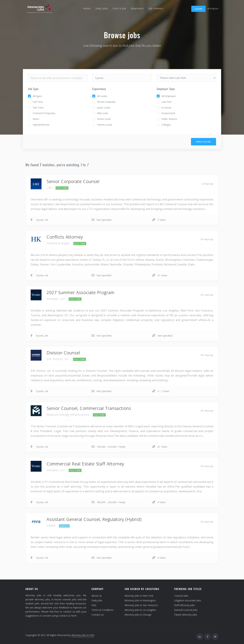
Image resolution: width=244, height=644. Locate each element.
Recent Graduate (106, 102)
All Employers (169, 96)
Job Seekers (156, 8)
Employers (137, 8)
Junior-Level (104, 108)
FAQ (94, 605)
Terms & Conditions (103, 610)
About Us (97, 596)
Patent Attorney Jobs (186, 615)
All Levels (102, 96)
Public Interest (169, 119)
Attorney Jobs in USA (83, 635)
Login (198, 9)
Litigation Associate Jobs (188, 600)
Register (214, 8)
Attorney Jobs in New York (139, 596)
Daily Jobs (102, 8)
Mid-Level (102, 113)
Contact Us (98, 615)
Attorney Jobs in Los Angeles (140, 610)
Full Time (38, 102)
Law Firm (167, 102)
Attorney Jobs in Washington (140, 600)
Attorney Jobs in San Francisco (141, 605)
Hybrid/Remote (41, 125)
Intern (36, 119)
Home (87, 8)
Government (168, 113)
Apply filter (204, 142)
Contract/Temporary (44, 113)
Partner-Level (104, 125)
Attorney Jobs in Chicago (138, 615)
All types (37, 96)
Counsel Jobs (181, 596)
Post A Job (119, 8)
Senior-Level (104, 119)
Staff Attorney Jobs (185, 605)
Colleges (166, 125)
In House (166, 108)
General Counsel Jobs (186, 610)
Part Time (38, 108)
